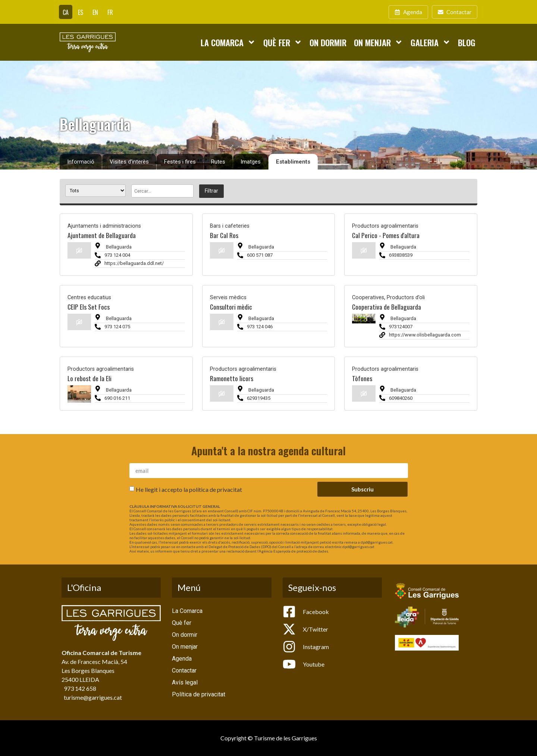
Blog (467, 42)
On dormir (328, 42)
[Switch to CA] (66, 12)
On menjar (378, 42)
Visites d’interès (129, 162)
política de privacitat (216, 489)
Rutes (218, 162)
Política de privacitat (199, 694)
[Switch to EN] (95, 12)
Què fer (283, 42)
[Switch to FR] (110, 12)
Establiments (293, 162)
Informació (81, 162)
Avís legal (185, 682)
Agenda (182, 659)
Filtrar (211, 191)
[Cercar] (162, 191)
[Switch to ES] (81, 12)
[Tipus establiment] (95, 191)
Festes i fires (180, 162)
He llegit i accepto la (189, 489)
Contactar (184, 670)
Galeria (431, 42)
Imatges (251, 162)
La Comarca (228, 42)
